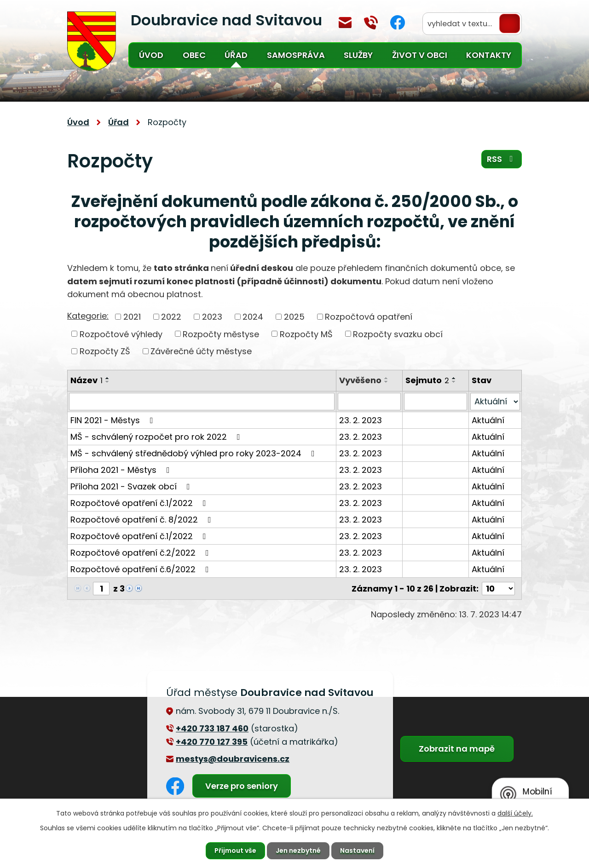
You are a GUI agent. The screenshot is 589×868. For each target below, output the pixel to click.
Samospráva (296, 55)
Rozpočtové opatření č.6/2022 (141, 569)
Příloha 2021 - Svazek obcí (132, 486)
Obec (194, 55)
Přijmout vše (235, 851)
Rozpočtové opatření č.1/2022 (140, 503)
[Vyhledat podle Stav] (495, 402)
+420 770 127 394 (371, 23)
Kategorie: (88, 316)
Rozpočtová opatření (369, 317)
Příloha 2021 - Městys (122, 470)
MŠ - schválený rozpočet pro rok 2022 (157, 437)
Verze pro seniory (242, 786)
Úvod (151, 55)
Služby (358, 55)
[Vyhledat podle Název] (202, 402)
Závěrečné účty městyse (201, 351)
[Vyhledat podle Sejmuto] (436, 402)
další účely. (515, 813)
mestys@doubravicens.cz (345, 23)
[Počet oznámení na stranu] (498, 589)
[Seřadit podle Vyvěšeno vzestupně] (387, 378)
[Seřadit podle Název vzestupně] (108, 378)
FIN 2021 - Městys (114, 420)
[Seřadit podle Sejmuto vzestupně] (454, 378)
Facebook (398, 22)
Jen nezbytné (298, 851)
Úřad (236, 55)
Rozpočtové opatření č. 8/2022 (143, 520)
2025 (294, 317)
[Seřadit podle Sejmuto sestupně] (454, 382)
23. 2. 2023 (361, 420)
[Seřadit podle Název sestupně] (108, 382)
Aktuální (488, 420)
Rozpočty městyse (221, 334)
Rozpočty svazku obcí (398, 334)
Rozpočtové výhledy (121, 334)
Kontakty (489, 55)
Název (87, 380)
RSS (502, 159)
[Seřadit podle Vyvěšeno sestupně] (387, 382)
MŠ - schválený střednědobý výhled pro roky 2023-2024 (194, 453)
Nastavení (357, 851)
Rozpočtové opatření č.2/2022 (141, 553)
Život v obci (420, 55)
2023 (212, 317)
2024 (253, 317)
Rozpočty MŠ (306, 334)
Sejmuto (427, 380)
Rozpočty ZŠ (105, 351)
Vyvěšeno (360, 380)
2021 (132, 317)
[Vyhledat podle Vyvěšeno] (369, 402)
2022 (171, 317)
